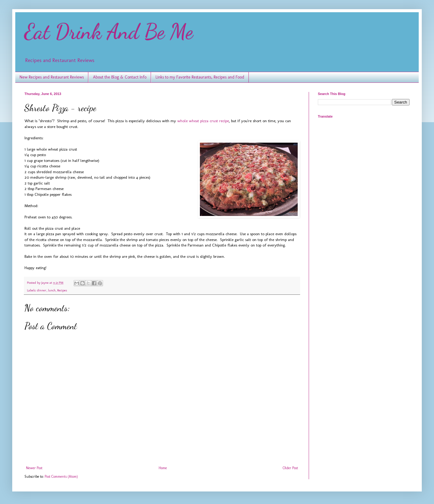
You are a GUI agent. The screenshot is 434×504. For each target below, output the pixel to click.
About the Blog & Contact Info (120, 77)
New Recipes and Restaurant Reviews (52, 77)
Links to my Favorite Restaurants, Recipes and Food (200, 77)
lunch (52, 290)
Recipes (62, 290)
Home (163, 468)
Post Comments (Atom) (61, 477)
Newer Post (34, 468)
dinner (42, 290)
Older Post (290, 468)
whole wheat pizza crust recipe (203, 121)
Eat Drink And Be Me (109, 32)
